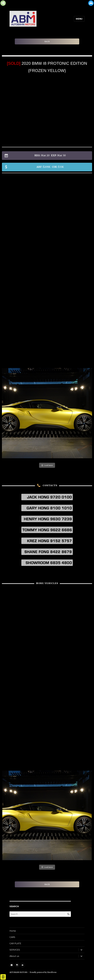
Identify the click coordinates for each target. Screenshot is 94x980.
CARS (12, 937)
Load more (47, 465)
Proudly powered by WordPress (43, 972)
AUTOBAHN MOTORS (18, 972)
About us (14, 956)
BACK (47, 41)
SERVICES (15, 950)
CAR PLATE (15, 944)
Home (13, 931)
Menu (79, 19)
